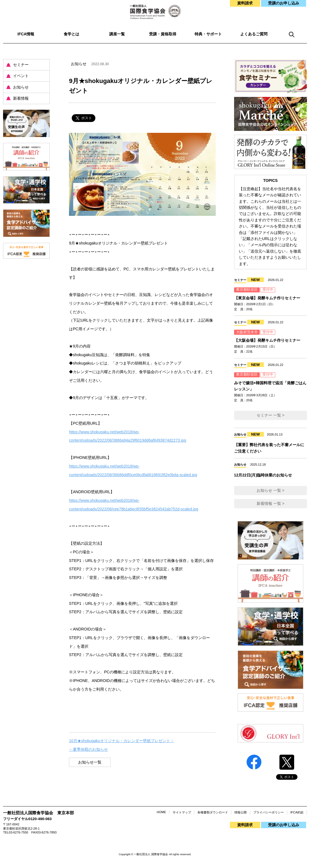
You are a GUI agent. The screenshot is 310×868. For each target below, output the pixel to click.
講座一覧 (117, 34)
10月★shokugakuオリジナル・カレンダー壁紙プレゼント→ (121, 741)
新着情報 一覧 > (271, 503)
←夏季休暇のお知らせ (88, 749)
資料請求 (245, 3)
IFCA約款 (297, 812)
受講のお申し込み (284, 3)
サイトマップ (182, 812)
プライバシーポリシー (269, 812)
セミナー (21, 65)
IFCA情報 (26, 34)
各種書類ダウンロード (213, 812)
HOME (162, 812)
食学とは (71, 34)
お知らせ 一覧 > (271, 490)
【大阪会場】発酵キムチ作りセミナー (267, 340)
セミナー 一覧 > (271, 415)
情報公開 (240, 812)
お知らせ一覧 (90, 762)
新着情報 (21, 98)
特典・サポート (208, 34)
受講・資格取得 (163, 34)
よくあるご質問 (254, 34)
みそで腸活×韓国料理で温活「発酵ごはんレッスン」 (270, 386)
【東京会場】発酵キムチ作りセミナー (267, 298)
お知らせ (21, 87)
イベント (21, 76)
